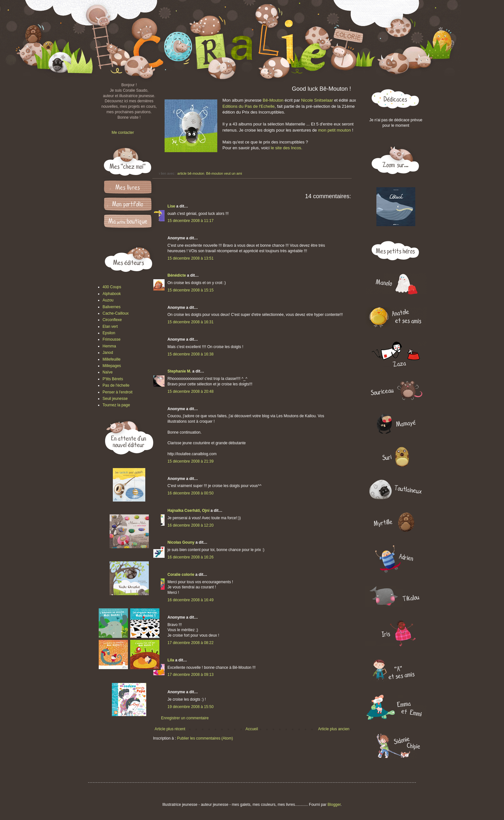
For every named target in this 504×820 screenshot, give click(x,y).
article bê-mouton (191, 173)
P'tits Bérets (113, 379)
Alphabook (112, 294)
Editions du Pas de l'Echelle (248, 106)
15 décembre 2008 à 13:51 (190, 258)
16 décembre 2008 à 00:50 (190, 493)
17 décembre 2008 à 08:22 (190, 643)
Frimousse (112, 339)
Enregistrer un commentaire (185, 718)
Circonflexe (112, 320)
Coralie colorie (181, 575)
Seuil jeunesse (115, 399)
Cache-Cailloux (116, 313)
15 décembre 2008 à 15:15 (190, 290)
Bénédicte (177, 275)
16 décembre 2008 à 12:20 (190, 525)
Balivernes (112, 307)
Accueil (252, 729)
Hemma (109, 346)
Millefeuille (112, 359)
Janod (108, 353)
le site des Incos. (286, 148)
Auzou (108, 300)
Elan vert (110, 327)
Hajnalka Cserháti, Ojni (189, 511)
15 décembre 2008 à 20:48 (190, 392)
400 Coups (112, 287)
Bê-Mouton (273, 100)
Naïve (108, 372)
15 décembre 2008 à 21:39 (190, 461)
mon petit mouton (335, 130)
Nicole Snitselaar (317, 100)
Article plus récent (170, 729)
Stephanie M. (179, 371)
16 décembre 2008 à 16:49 (190, 600)
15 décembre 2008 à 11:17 (190, 221)
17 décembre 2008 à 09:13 (190, 675)
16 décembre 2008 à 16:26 (190, 557)
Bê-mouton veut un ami (224, 173)
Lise (171, 206)
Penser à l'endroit (117, 392)
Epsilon (109, 333)
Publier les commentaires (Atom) (205, 738)
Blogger (334, 805)
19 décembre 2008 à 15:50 (190, 707)
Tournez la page (116, 405)
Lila (171, 660)
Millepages (112, 366)
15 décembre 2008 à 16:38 (190, 354)
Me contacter (123, 133)
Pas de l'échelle (116, 385)
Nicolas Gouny (181, 542)
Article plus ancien (334, 729)
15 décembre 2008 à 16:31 (190, 322)
